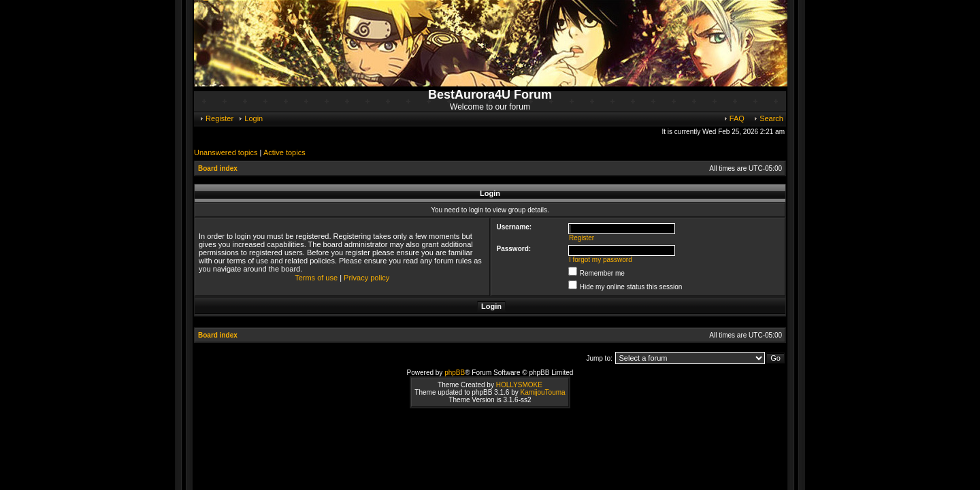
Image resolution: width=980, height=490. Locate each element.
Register (216, 118)
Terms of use (316, 278)
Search (768, 118)
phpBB (455, 373)
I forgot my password (601, 260)
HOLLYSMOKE (519, 385)
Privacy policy (366, 278)
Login (250, 118)
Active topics (284, 152)
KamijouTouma (542, 392)
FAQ (734, 118)
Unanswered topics (226, 152)
